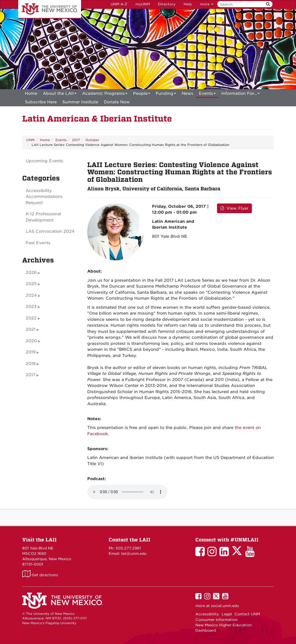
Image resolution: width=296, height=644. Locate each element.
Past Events (38, 243)
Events (207, 94)
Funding (166, 94)
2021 (31, 329)
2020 (31, 341)
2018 (31, 364)
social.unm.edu (225, 606)
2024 (31, 295)
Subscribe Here (41, 102)
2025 (31, 284)
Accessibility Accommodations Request (44, 197)
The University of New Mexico (50, 9)
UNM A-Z (119, 4)
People (142, 94)
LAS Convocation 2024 (50, 231)
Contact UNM (247, 614)
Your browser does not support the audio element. (127, 492)
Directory (167, 4)
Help (188, 4)
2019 (31, 352)
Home (31, 93)
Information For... (240, 94)
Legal (227, 614)
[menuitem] (31, 93)
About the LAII (60, 94)
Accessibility (207, 614)
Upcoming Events (44, 161)
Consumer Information (217, 620)
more (207, 4)
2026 (31, 273)
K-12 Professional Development (43, 217)
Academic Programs (105, 94)
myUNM (143, 4)
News (187, 93)
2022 (31, 318)
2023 (31, 307)
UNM (30, 140)
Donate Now (117, 102)
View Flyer (234, 208)
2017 (76, 140)
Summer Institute (80, 102)
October (92, 140)
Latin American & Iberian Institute (97, 119)
